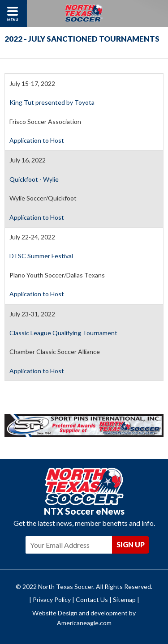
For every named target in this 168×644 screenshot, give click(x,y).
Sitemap (124, 599)
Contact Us (92, 599)
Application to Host (37, 140)
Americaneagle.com (84, 623)
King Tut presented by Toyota (53, 102)
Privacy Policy (52, 599)
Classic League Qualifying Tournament (63, 333)
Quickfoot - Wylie (34, 179)
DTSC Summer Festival (41, 256)
